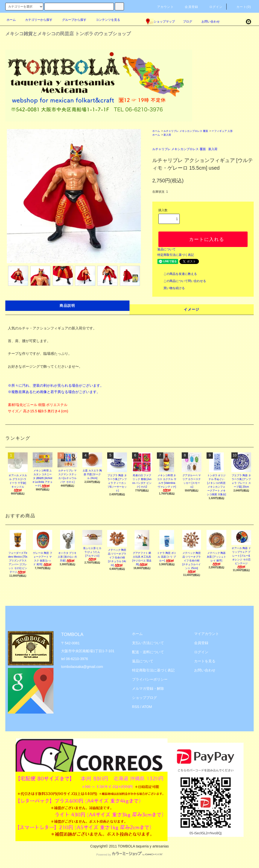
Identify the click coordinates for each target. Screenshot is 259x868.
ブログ (188, 22)
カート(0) (241, 7)
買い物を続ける (171, 288)
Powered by (129, 855)
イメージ (192, 309)
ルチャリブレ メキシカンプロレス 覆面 (186, 131)
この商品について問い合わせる (182, 281)
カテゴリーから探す (36, 20)
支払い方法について (148, 643)
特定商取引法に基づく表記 (176, 255)
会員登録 (188, 7)
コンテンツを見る (105, 20)
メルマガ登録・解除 (148, 688)
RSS (136, 707)
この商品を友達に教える (177, 274)
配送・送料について (148, 652)
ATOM (147, 707)
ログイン (213, 7)
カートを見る (205, 661)
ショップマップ (160, 22)
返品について (166, 249)
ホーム (11, 20)
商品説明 (67, 306)
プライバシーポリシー (150, 679)
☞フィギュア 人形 (222, 131)
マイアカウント (207, 634)
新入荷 (167, 135)
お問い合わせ (208, 22)
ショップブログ (144, 698)
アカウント (162, 7)
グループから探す (71, 20)
